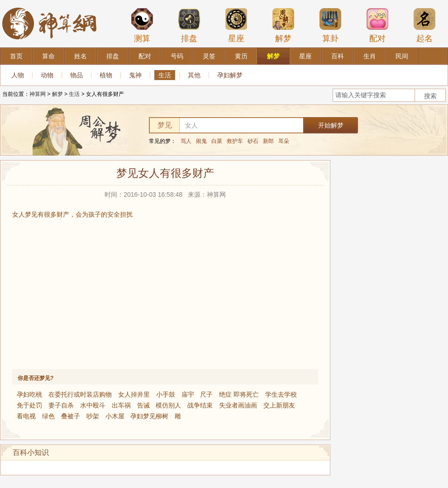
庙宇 (188, 394)
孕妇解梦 (230, 75)
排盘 (189, 25)
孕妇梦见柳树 (149, 416)
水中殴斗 (93, 405)
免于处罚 (29, 405)
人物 (18, 75)
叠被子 (71, 416)
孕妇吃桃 (29, 394)
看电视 (26, 416)
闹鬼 (201, 141)
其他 (194, 75)
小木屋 (115, 416)
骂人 (186, 141)
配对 (377, 25)
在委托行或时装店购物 (80, 394)
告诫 (143, 405)
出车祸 (121, 405)
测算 (142, 25)
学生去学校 (281, 394)
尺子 (206, 394)
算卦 (330, 25)
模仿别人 (168, 405)
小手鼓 (166, 394)
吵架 (93, 416)
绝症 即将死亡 (239, 394)
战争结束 (200, 405)
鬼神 (135, 75)
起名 (424, 25)
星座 (236, 25)
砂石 (253, 141)
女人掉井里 (134, 394)
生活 (165, 75)
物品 (76, 75)
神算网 (38, 94)
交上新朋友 (279, 405)
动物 (47, 75)
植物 (106, 75)
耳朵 (284, 141)
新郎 (268, 141)
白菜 (217, 141)
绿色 (48, 416)
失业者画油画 (238, 405)
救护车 (235, 141)
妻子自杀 (61, 405)
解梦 (283, 25)
